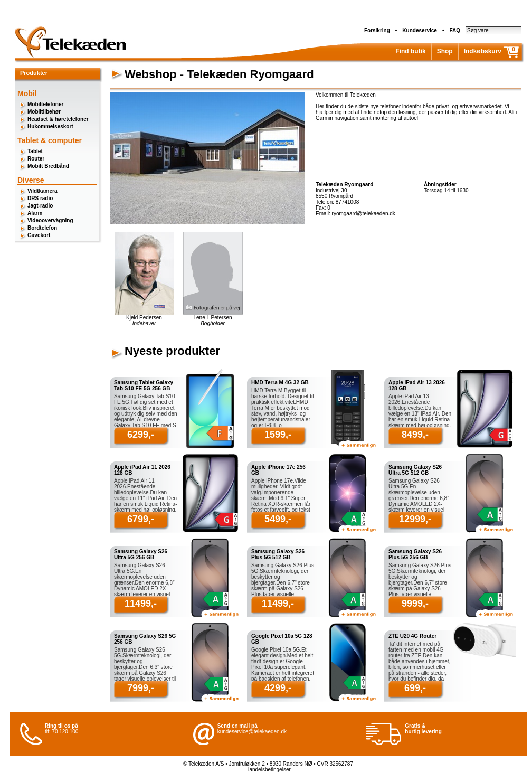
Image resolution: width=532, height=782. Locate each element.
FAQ (455, 30)
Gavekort (39, 235)
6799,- (141, 519)
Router (36, 159)
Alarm (35, 213)
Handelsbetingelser (268, 770)
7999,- (141, 688)
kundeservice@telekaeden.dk (252, 732)
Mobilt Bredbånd (48, 166)
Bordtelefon (42, 228)
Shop (445, 51)
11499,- (141, 604)
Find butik (410, 51)
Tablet (35, 151)
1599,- (278, 435)
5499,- (278, 519)
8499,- (415, 435)
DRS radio (40, 198)
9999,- (415, 604)
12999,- (415, 519)
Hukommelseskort (50, 126)
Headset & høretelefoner (58, 119)
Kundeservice (420, 30)
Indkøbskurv (483, 51)
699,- (415, 688)
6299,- (141, 435)
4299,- (278, 688)
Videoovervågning (50, 220)
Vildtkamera (42, 191)
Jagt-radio (40, 206)
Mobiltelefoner (45, 104)
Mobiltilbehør (44, 112)
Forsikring (377, 30)
